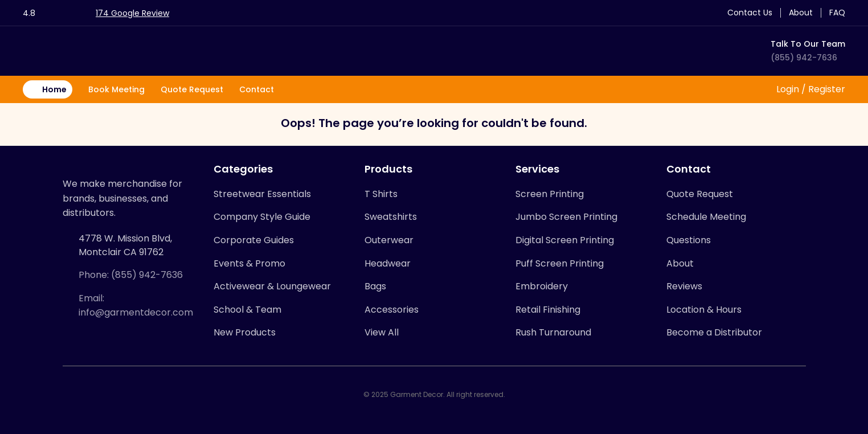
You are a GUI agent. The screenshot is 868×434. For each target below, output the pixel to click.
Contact (257, 89)
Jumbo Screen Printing (566, 217)
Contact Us (750, 13)
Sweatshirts (391, 217)
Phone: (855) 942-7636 (131, 275)
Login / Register (810, 89)
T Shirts (381, 194)
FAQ (837, 13)
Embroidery (542, 286)
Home (54, 89)
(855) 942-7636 (804, 58)
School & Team (247, 310)
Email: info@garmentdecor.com (136, 306)
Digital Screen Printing (565, 240)
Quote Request (192, 89)
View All (382, 332)
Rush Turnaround (553, 332)
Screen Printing (550, 194)
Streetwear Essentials (262, 194)
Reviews (684, 286)
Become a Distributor (714, 332)
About (801, 13)
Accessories (392, 310)
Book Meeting (116, 89)
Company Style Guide (262, 217)
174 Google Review (132, 13)
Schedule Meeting (706, 217)
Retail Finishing (548, 310)
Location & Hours (704, 310)
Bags (375, 286)
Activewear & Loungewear (272, 286)
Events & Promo (249, 263)
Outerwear (389, 240)
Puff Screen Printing (560, 263)
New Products (245, 332)
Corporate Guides (254, 240)
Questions (689, 240)
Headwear (388, 263)
